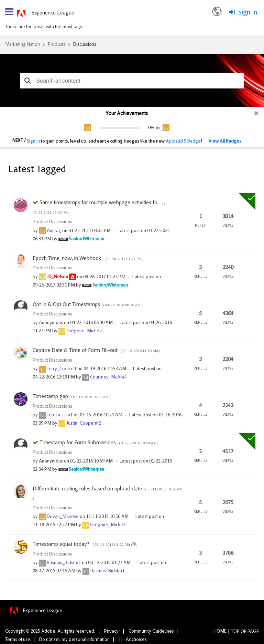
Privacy (111, 632)
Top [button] (235, 632)
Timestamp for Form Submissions (99, 443)
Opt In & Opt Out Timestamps (87, 305)
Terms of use (18, 640)
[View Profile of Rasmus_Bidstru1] (64, 563)
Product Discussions (52, 222)
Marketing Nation (23, 45)
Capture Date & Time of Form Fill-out (96, 351)
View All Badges (225, 142)
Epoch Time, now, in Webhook (88, 259)
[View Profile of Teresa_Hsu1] (60, 415)
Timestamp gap (71, 397)
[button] (28, 81)
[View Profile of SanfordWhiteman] (86, 239)
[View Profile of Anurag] (54, 231)
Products (57, 45)
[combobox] (132, 81)
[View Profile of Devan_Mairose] (63, 517)
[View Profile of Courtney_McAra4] (108, 377)
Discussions (85, 45)
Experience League (53, 13)
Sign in (33, 142)
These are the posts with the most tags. (44, 27)
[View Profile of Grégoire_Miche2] (84, 331)
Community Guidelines (151, 632)
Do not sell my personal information (74, 640)
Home (220, 632)
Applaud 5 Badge (183, 142)
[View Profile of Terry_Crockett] (62, 369)
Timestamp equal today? (82, 544)
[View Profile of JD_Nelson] (57, 277)
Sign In (248, 13)
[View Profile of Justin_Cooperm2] (84, 424)
